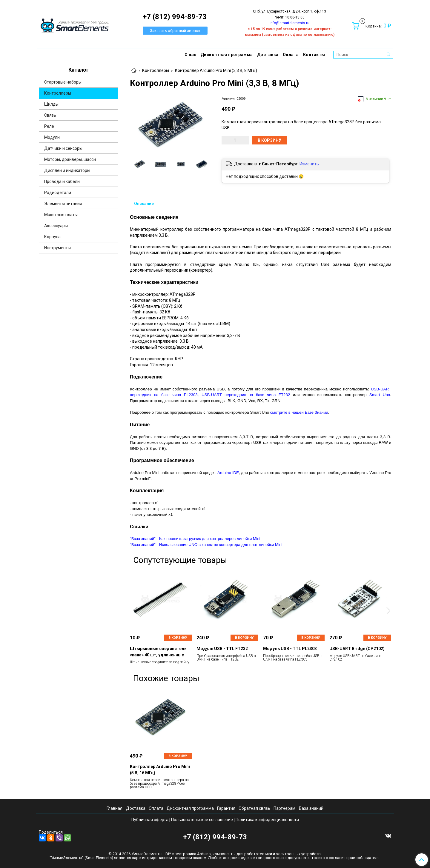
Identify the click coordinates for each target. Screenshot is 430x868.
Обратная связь (254, 808)
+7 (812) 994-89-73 (215, 837)
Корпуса (52, 237)
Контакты (314, 55)
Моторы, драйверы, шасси (70, 159)
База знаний (311, 808)
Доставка (268, 55)
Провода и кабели (62, 181)
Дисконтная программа (227, 55)
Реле (49, 126)
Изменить (309, 164)
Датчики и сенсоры (63, 148)
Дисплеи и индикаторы (67, 170)
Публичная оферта (150, 820)
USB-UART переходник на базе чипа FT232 (246, 395)
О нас (191, 55)
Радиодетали (58, 193)
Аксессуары (56, 226)
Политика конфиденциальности (267, 820)
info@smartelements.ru (290, 23)
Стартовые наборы (63, 82)
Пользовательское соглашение (202, 820)
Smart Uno (380, 395)
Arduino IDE (228, 473)
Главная (115, 808)
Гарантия (226, 808)
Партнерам (284, 808)
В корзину (178, 638)
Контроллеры (156, 70)
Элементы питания (63, 204)
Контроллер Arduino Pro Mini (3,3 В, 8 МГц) (216, 70)
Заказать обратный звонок (175, 31)
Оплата (291, 55)
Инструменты (57, 248)
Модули (52, 137)
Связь (50, 115)
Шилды (51, 104)
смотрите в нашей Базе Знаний (299, 412)
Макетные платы (61, 215)
